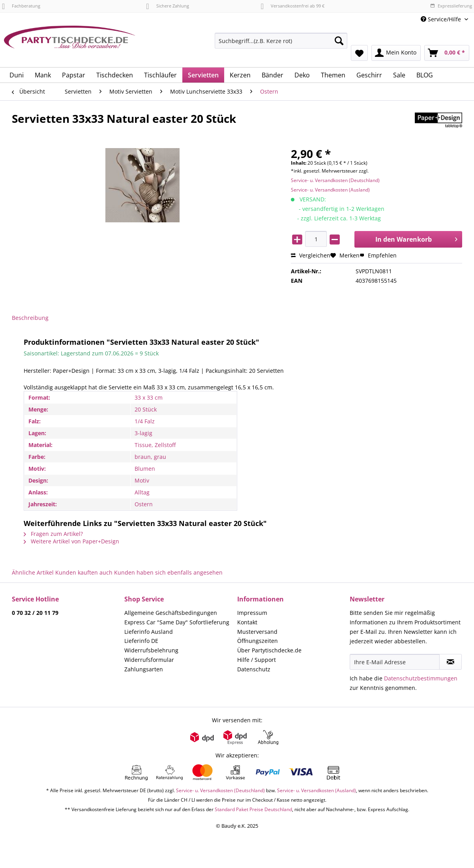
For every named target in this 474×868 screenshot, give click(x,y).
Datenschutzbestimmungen (421, 678)
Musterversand (257, 632)
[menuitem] (281, 44)
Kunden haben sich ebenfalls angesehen (168, 572)
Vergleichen (311, 255)
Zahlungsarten (144, 669)
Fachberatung (21, 6)
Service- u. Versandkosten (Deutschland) (335, 180)
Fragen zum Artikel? (53, 534)
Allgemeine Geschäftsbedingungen (171, 613)
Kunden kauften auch (84, 572)
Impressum (252, 613)
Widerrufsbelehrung (151, 650)
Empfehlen (378, 255)
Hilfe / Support (257, 660)
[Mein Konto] (396, 53)
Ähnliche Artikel (33, 572)
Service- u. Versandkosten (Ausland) (330, 190)
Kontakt (247, 622)
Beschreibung (30, 318)
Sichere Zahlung (167, 6)
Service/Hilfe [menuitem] (442, 19)
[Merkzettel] (359, 53)
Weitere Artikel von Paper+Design (71, 541)
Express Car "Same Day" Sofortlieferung (177, 622)
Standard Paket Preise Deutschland (253, 809)
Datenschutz (254, 669)
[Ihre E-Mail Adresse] (395, 662)
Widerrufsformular (149, 660)
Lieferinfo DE (141, 641)
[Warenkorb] (447, 53)
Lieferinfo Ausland (149, 632)
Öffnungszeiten (258, 641)
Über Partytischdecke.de (269, 650)
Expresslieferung (451, 6)
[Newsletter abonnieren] (451, 662)
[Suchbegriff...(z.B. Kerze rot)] (281, 41)
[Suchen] (339, 41)
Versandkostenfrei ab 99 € (293, 6)
